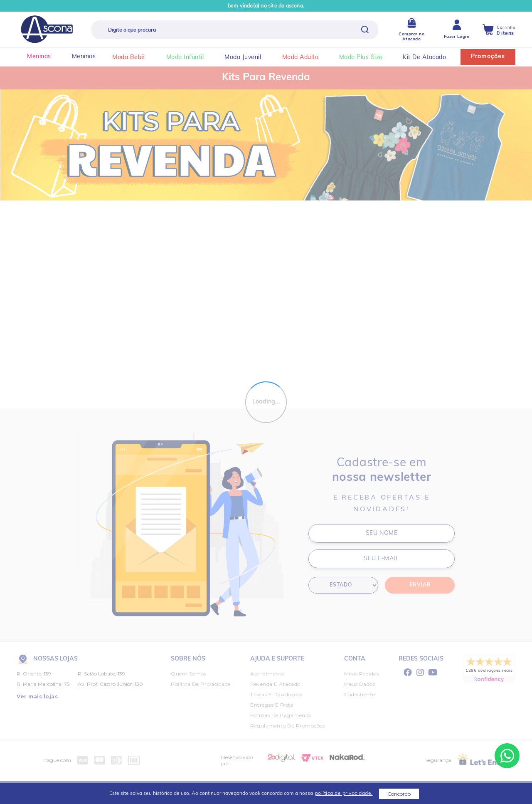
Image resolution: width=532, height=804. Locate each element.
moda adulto (305, 58)
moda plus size (366, 58)
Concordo (399, 794)
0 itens (505, 34)
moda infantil (190, 58)
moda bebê (133, 58)
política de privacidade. (344, 794)
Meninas (39, 57)
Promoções (488, 57)
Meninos (84, 57)
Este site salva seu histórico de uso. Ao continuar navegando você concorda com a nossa (241, 794)
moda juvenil (247, 58)
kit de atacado (429, 58)
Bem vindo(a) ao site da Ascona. (266, 6)
